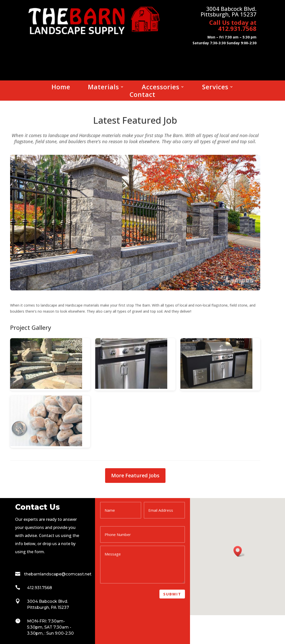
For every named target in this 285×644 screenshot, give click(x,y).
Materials (103, 88)
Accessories (161, 88)
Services (215, 88)
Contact (142, 95)
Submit (172, 594)
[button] (239, 551)
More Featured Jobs (135, 475)
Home (61, 88)
